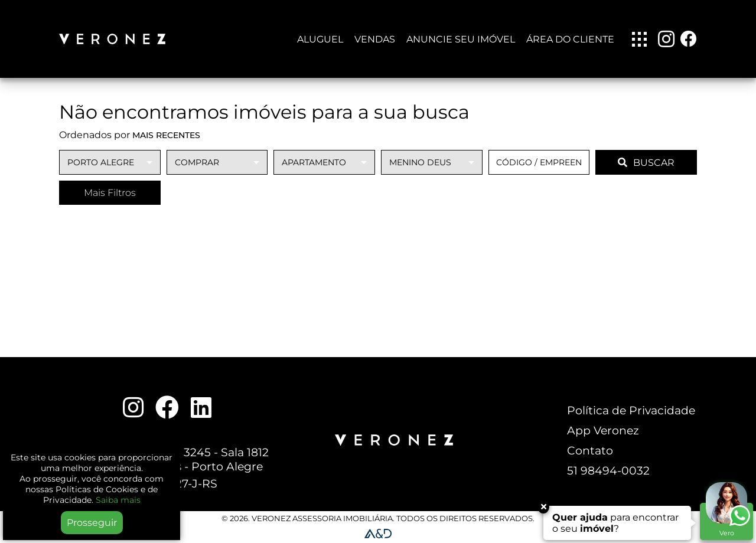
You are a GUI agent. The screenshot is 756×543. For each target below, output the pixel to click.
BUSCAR (646, 163)
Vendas (375, 39)
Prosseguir (92, 523)
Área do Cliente (570, 39)
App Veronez (603, 430)
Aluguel (320, 39)
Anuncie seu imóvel (461, 39)
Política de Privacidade (631, 410)
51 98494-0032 (608, 470)
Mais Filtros (110, 193)
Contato (590, 450)
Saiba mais (118, 500)
